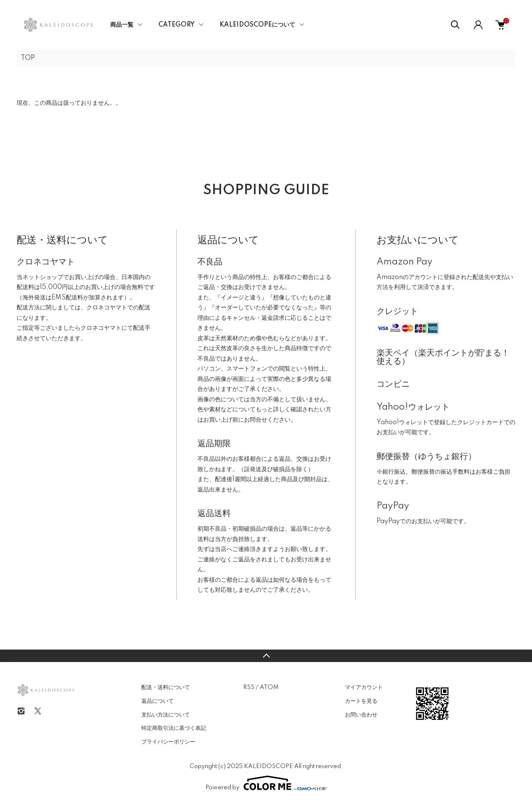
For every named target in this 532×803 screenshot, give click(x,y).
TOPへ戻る (266, 656)
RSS (249, 687)
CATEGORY (176, 25)
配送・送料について (166, 687)
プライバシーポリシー (168, 742)
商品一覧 (122, 25)
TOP (28, 58)
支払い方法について (166, 715)
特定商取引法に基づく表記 (174, 728)
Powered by (266, 783)
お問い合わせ (361, 715)
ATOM (269, 687)
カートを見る (361, 701)
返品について (158, 701)
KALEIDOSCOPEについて (257, 25)
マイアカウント (364, 687)
